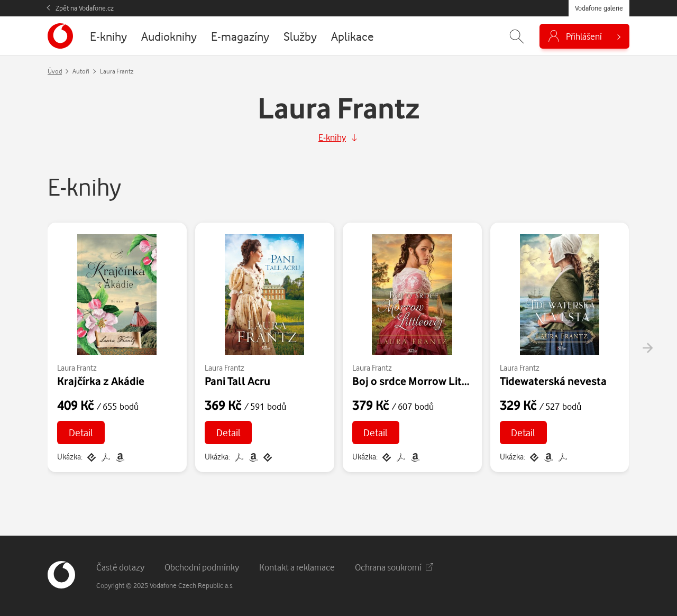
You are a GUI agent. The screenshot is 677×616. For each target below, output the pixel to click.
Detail (81, 432)
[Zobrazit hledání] (517, 36)
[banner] (60, 36)
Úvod (55, 71)
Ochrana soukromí (394, 567)
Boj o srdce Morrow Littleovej (424, 381)
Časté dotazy (120, 567)
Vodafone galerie (599, 8)
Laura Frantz (77, 368)
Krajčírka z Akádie (101, 381)
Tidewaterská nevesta (553, 381)
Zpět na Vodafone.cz (85, 8)
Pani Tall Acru (237, 381)
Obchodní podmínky (202, 567)
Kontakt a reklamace (297, 567)
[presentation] (647, 348)
